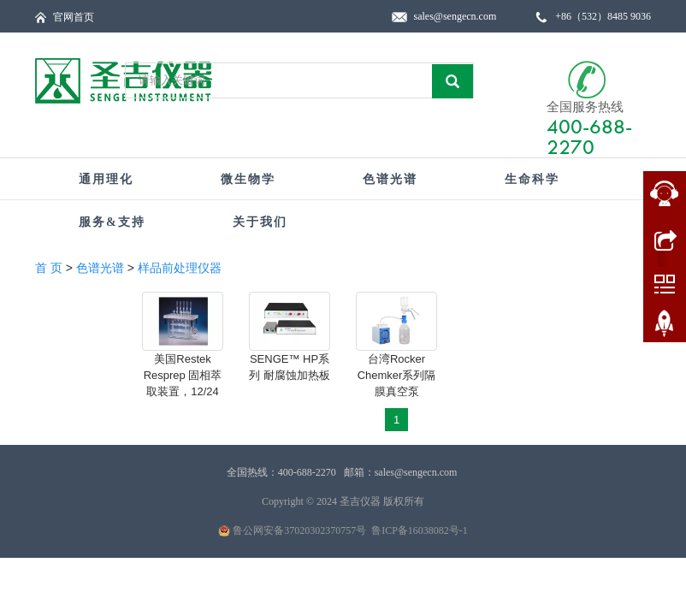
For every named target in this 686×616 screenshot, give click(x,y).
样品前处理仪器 (180, 268)
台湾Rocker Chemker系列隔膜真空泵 (397, 375)
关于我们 (260, 222)
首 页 (49, 268)
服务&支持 (112, 222)
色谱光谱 (390, 179)
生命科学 (532, 179)
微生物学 (248, 179)
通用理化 (106, 179)
